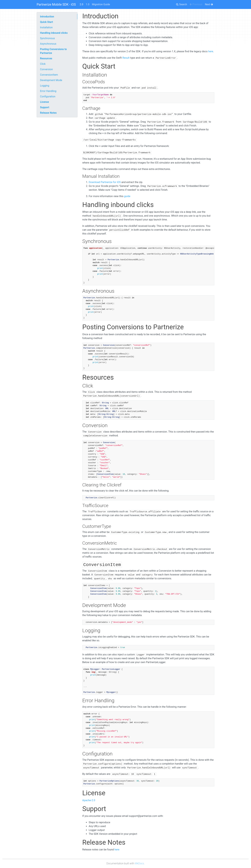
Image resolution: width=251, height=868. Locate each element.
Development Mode (51, 80)
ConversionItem (49, 75)
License (45, 102)
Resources (46, 58)
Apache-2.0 (89, 800)
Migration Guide (101, 4)
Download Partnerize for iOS (105, 182)
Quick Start (47, 22)
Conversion (46, 69)
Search (182, 4)
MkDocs (140, 863)
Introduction (47, 17)
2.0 (81, 4)
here (211, 51)
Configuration (48, 96)
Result (126, 58)
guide (127, 196)
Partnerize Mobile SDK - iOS (56, 4)
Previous (196, 4)
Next (209, 4)
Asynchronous (48, 44)
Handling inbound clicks (54, 33)
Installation (46, 27)
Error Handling (48, 91)
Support (45, 107)
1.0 (88, 4)
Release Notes (48, 113)
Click (43, 64)
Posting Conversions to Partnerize (53, 51)
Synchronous (47, 38)
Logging (45, 86)
